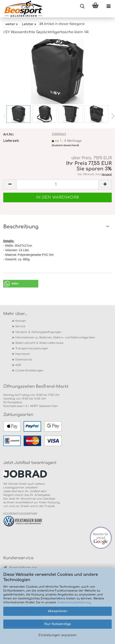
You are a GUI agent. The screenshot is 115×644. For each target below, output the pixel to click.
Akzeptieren (58, 611)
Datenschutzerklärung (74, 602)
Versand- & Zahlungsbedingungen (38, 332)
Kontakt (21, 321)
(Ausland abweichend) (65, 145)
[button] (21, 284)
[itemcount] (57, 184)
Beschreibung (21, 227)
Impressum (23, 354)
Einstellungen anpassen (57, 635)
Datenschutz (24, 360)
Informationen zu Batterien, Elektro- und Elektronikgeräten (55, 338)
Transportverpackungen (32, 348)
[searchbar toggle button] (82, 7)
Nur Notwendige (58, 624)
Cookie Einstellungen (29, 370)
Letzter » (29, 24)
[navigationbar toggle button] (108, 7)
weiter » (12, 24)
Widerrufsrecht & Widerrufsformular (40, 343)
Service (20, 326)
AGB (18, 365)
